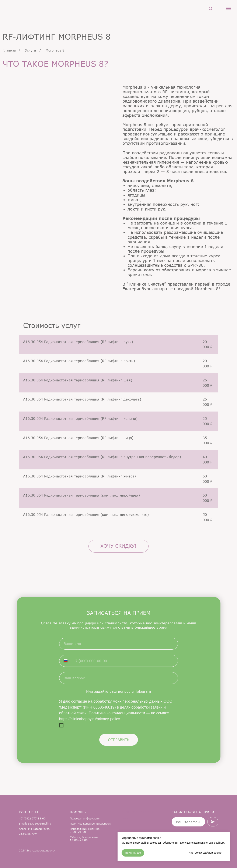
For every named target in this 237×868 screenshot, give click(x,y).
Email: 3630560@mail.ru (35, 824)
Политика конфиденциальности (91, 824)
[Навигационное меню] (229, 8)
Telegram (143, 691)
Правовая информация (85, 818)
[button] (211, 8)
